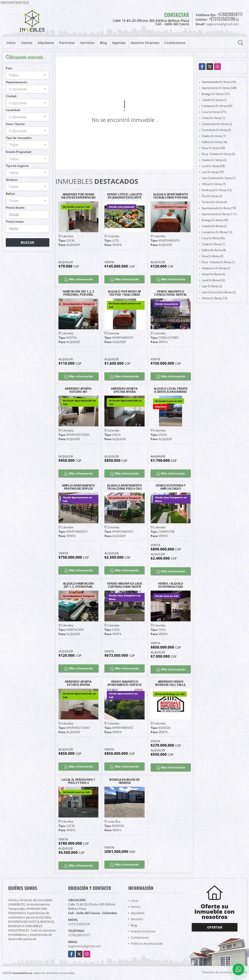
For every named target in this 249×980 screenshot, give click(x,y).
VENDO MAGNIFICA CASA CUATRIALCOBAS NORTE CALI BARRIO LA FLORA (124, 585)
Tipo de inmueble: (19, 138)
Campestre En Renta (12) (217, 232)
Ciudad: (11, 96)
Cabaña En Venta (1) (214, 100)
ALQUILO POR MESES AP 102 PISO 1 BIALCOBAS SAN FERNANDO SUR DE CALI (124, 293)
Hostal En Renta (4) (213, 274)
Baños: (10, 194)
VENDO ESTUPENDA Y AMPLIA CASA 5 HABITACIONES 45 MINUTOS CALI (171, 487)
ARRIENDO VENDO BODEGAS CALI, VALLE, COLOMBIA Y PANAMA (171, 683)
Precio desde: (15, 208)
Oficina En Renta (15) (214, 298)
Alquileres (46, 43)
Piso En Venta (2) (212, 196)
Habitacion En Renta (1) (216, 268)
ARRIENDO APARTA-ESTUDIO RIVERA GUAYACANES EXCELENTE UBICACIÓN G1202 (78, 683)
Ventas (27, 43)
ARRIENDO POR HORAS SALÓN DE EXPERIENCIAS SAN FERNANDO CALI (78, 196)
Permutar (67, 43)
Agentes (119, 43)
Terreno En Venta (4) (214, 202)
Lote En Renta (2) (212, 286)
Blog (103, 43)
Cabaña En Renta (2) (214, 226)
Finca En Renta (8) (212, 256)
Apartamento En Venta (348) (219, 88)
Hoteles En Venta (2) (214, 160)
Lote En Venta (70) (213, 172)
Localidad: (13, 110)
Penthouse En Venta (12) (217, 190)
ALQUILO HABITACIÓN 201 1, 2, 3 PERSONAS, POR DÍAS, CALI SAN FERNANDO (79, 585)
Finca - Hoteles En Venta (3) (218, 154)
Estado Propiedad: (19, 152)
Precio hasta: (15, 222)
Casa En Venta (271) (214, 112)
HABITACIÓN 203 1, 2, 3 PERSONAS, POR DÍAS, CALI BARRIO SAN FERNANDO (78, 293)
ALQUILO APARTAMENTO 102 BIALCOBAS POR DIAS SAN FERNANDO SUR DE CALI (170, 196)
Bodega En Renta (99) (215, 220)
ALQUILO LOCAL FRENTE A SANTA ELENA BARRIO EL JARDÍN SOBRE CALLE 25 (171, 390)
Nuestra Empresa (145, 43)
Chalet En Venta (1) (213, 118)
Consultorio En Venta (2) (216, 130)
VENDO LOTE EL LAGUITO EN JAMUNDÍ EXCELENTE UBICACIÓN (125, 196)
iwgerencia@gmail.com (84, 946)
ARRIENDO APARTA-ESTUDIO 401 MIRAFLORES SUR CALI (78, 390)
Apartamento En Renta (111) (219, 214)
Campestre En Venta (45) (217, 106)
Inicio (11, 43)
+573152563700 (222, 19)
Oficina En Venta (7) (214, 184)
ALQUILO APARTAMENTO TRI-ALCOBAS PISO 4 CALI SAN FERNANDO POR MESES (124, 487)
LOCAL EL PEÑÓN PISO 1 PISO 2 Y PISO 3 (78, 781)
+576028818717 (230, 14)
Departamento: (17, 82)
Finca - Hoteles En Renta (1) (218, 262)
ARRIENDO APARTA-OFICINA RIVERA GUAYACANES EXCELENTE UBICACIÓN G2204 (124, 390)
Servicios (87, 43)
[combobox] (28, 75)
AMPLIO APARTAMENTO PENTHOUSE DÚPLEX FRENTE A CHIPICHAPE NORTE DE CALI (78, 487)
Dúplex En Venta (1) (214, 136)
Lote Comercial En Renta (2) (219, 292)
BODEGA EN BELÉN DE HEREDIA (124, 781)
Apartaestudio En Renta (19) (219, 208)
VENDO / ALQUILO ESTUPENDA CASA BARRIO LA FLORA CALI (171, 585)
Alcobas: (12, 180)
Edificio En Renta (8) (214, 250)
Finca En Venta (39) (213, 148)
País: (9, 68)
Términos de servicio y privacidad (224, 972)
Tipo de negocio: (17, 166)
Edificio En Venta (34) (214, 142)
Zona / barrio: (15, 124)
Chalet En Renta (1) (213, 244)
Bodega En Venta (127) (216, 94)
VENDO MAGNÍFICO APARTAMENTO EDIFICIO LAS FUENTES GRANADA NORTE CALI (124, 683)
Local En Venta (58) (213, 166)
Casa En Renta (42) (213, 238)
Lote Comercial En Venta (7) (219, 178)
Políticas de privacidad (147, 943)
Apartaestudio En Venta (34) (219, 82)
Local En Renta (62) (213, 280)
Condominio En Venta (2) (217, 124)
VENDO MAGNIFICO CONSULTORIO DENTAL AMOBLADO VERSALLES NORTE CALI (171, 293)
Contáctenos (175, 43)
